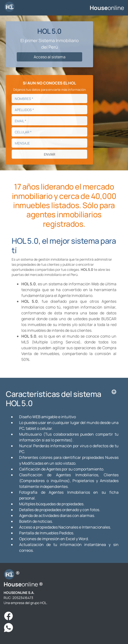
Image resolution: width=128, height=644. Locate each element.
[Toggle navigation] (54, 8)
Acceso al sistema (50, 57)
